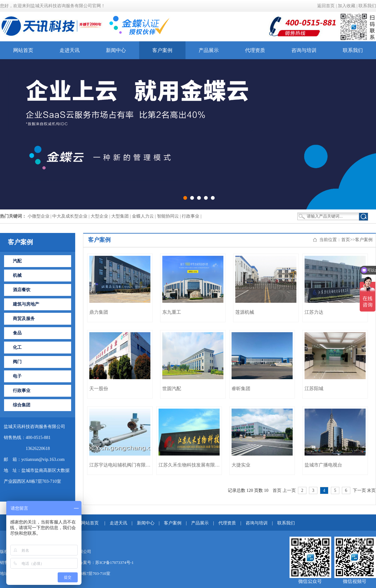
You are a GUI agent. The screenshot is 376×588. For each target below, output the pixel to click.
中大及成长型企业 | (71, 216)
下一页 (359, 490)
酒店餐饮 (22, 290)
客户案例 (162, 50)
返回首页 (326, 6)
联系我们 (367, 6)
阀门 (17, 362)
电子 (17, 376)
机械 (17, 275)
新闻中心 (116, 50)
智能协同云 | (170, 216)
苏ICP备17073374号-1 (114, 562)
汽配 (17, 261)
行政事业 (22, 391)
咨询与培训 (304, 50)
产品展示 (209, 50)
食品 (17, 333)
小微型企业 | (40, 216)
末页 (371, 490)
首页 (346, 240)
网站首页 (23, 50)
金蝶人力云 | (144, 216)
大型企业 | (101, 216)
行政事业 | (191, 216)
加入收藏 (347, 6)
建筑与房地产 (26, 304)
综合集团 (22, 405)
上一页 (289, 490)
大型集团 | (122, 216)
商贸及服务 (24, 319)
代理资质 (255, 50)
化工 (17, 347)
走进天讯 (70, 50)
